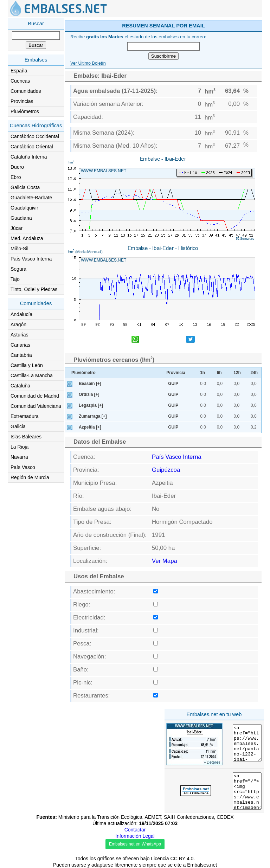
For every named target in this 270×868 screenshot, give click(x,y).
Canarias (20, 345)
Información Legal (135, 836)
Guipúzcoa (166, 470)
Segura (18, 269)
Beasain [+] (90, 384)
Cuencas (20, 81)
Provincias (22, 101)
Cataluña (20, 386)
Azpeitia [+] (90, 427)
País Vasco (23, 467)
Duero (17, 167)
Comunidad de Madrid (35, 396)
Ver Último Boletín (88, 63)
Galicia (18, 426)
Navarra (19, 457)
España (19, 71)
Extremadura (25, 416)
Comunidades (26, 91)
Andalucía (21, 314)
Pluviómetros (25, 111)
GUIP (173, 384)
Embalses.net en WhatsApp (135, 844)
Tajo (15, 279)
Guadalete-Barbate (31, 198)
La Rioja (20, 447)
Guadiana (21, 218)
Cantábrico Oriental (32, 147)
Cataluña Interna (29, 157)
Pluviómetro (83, 373)
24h (254, 373)
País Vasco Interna (31, 259)
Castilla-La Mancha (32, 375)
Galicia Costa (25, 187)
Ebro (16, 177)
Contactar (135, 830)
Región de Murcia (30, 477)
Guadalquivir (24, 208)
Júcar (17, 228)
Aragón (18, 324)
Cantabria (21, 355)
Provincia (176, 373)
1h (202, 373)
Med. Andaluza (27, 238)
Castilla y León (27, 365)
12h (237, 373)
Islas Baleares (26, 437)
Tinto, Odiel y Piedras (34, 289)
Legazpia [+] (91, 405)
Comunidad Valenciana (36, 406)
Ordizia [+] (89, 394)
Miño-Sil (20, 249)
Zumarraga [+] (93, 416)
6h (219, 373)
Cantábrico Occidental (35, 136)
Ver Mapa (165, 561)
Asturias (20, 335)
